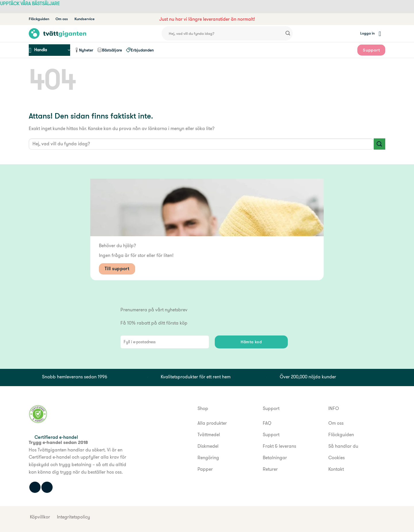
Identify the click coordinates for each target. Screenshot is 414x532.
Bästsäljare (110, 50)
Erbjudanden (140, 50)
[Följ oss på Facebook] (35, 487)
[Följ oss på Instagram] (47, 487)
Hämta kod (251, 342)
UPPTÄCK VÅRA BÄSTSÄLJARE (30, 4)
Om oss (62, 19)
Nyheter (84, 50)
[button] (367, 33)
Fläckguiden (39, 19)
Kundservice (85, 19)
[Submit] (288, 34)
